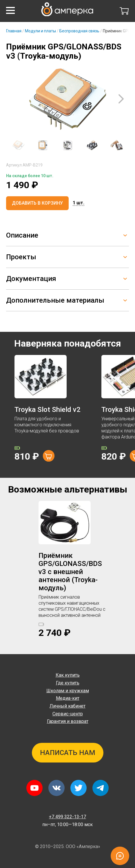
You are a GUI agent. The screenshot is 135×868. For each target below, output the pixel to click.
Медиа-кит (68, 698)
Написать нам (68, 753)
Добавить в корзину (37, 203)
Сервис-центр (68, 714)
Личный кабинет (67, 706)
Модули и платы (40, 31)
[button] (10, 10)
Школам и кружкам (68, 691)
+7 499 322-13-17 (67, 817)
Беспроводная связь (79, 31)
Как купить (68, 675)
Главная (14, 31)
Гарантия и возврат (68, 721)
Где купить (68, 683)
